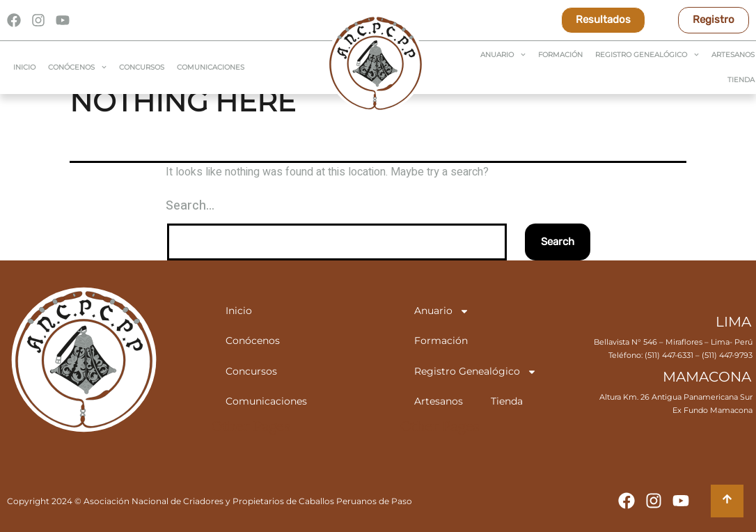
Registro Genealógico (647, 55)
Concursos (142, 67)
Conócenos (77, 67)
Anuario (503, 55)
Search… (190, 206)
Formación (560, 55)
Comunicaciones (211, 67)
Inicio (24, 67)
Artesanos (439, 401)
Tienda (507, 401)
